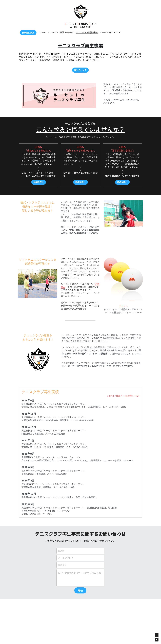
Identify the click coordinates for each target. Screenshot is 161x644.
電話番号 (62, 565)
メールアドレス (66, 558)
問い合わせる (80, 70)
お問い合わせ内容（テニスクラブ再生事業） (79, 573)
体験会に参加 (28, 33)
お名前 (61, 551)
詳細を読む (39, 182)
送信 (80, 590)
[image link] (80, 11)
